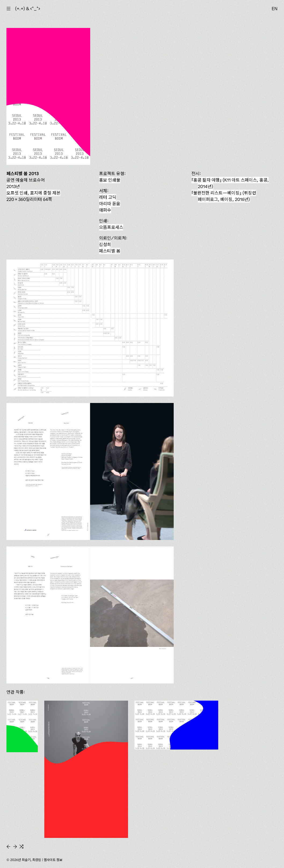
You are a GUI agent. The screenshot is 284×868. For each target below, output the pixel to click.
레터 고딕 (108, 197)
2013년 (13, 186)
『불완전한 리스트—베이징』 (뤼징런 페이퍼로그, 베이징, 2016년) (224, 196)
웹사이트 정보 (53, 860)
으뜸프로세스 (111, 227)
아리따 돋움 (110, 204)
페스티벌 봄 (110, 251)
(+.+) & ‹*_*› (28, 9)
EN (275, 9)
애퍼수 (105, 210)
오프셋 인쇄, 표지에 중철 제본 (33, 193)
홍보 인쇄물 (110, 180)
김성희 (105, 244)
